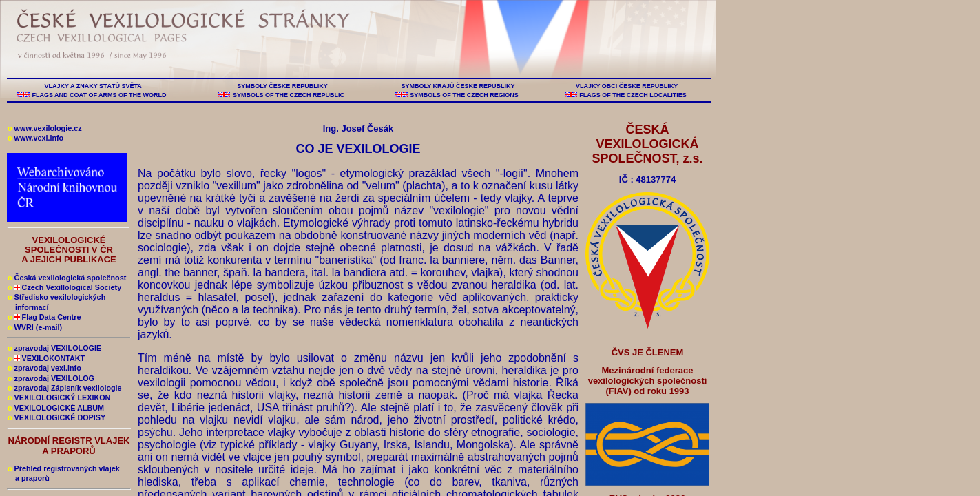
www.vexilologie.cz (45, 128)
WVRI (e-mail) (35, 327)
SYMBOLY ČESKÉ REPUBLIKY (282, 86)
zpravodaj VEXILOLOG (51, 378)
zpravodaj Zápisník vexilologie (65, 388)
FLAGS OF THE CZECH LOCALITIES (633, 95)
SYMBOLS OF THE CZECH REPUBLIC (288, 95)
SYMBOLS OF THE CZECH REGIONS (465, 95)
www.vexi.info (35, 138)
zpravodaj (44, 368)
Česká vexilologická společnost (67, 278)
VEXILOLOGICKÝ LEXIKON (59, 397)
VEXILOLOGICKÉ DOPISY (56, 417)
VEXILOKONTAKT (46, 358)
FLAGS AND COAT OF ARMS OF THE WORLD (99, 95)
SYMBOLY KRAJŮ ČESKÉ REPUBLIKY (458, 86)
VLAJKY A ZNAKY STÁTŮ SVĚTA (93, 86)
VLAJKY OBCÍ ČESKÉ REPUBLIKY (626, 86)
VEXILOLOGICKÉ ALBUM (56, 408)
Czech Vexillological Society (64, 287)
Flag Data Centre (44, 317)
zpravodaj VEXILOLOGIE (54, 348)
